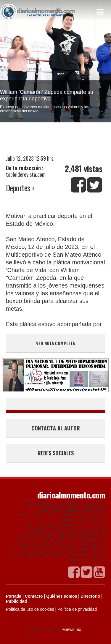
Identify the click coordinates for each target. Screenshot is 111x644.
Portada (14, 596)
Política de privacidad (77, 609)
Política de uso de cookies (30, 609)
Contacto (34, 596)
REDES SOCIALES (56, 453)
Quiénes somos (62, 596)
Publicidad (16, 601)
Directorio (90, 596)
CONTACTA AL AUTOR (56, 428)
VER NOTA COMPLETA (55, 343)
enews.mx (72, 629)
